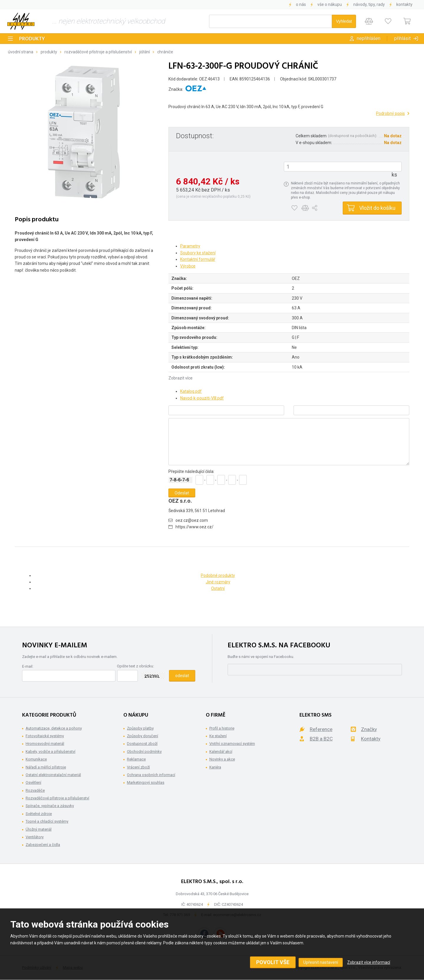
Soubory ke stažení (198, 253)
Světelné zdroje (39, 814)
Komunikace (36, 759)
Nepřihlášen (369, 38)
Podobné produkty (218, 575)
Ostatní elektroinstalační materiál (53, 775)
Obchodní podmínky (144, 752)
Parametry (190, 246)
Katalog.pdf (191, 391)
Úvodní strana (21, 52)
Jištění (145, 52)
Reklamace (136, 759)
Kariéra (215, 767)
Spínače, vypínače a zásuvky (50, 806)
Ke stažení (218, 736)
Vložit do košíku (377, 208)
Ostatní (218, 588)
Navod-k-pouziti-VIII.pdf (202, 398)
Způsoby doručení (143, 736)
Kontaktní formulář (198, 259)
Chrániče (165, 52)
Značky (369, 729)
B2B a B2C (321, 739)
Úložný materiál (39, 829)
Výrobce (188, 266)
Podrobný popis (390, 113)
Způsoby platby (140, 728)
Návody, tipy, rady (369, 4)
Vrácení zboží (138, 767)
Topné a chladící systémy (47, 821)
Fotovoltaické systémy (45, 736)
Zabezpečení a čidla (43, 845)
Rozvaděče (35, 790)
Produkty (32, 39)
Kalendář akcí (221, 752)
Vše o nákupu (330, 4)
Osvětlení (33, 782)
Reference (321, 729)
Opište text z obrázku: (135, 666)
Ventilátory (35, 837)
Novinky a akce (222, 759)
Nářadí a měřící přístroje (46, 767)
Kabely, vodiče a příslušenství (50, 752)
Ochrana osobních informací (151, 775)
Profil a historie (222, 728)
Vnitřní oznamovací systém (232, 744)
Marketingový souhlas (146, 782)
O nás (301, 4)
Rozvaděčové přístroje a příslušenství (98, 52)
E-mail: (28, 666)
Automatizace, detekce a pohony (54, 728)
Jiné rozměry (218, 582)
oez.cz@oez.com (192, 520)
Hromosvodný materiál (45, 744)
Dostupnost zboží (142, 744)
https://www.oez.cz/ (194, 527)
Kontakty (404, 4)
